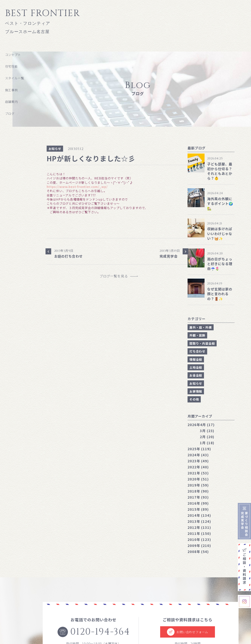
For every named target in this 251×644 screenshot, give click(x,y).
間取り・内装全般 (202, 343)
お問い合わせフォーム (188, 632)
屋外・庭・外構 (201, 327)
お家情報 (196, 391)
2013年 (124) (199, 521)
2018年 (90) (198, 491)
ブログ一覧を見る (116, 276)
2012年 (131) (199, 527)
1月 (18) (207, 443)
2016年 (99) (198, 503)
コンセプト (13, 55)
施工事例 (11, 90)
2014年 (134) (199, 515)
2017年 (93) (198, 497)
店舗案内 (11, 102)
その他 (194, 399)
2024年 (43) (198, 455)
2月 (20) (207, 437)
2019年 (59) (198, 485)
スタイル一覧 (15, 78)
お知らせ (55, 149)
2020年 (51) (198, 479)
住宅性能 (11, 66)
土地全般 (196, 367)
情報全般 (196, 359)
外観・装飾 (197, 335)
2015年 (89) (198, 509)
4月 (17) (201, 425)
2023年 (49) (198, 461)
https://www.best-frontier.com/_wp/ (77, 187)
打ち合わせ (197, 351)
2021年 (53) (198, 473)
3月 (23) (207, 431)
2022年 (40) (198, 467)
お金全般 (196, 375)
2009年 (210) (199, 545)
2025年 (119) (199, 449)
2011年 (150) (199, 533)
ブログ (10, 114)
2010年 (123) (199, 539)
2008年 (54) (198, 551)
